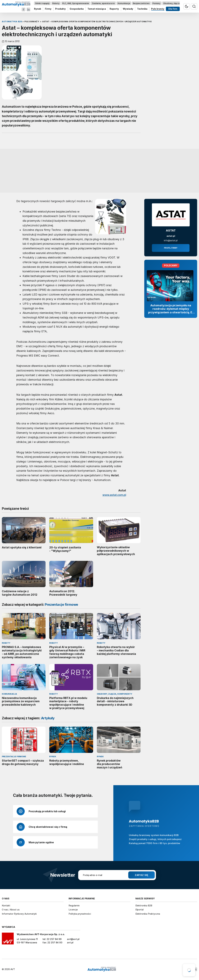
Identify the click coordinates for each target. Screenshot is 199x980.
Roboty (56, 3)
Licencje (73, 910)
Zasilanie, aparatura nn (103, 3)
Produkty (60, 9)
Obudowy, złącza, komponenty (178, 3)
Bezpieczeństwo (141, 3)
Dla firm (173, 9)
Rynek (38, 9)
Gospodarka (77, 9)
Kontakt (6, 906)
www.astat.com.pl (114, 495)
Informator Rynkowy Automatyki (19, 914)
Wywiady (128, 9)
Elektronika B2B (144, 906)
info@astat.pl (171, 240)
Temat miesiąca (97, 9)
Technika (142, 9)
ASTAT (171, 230)
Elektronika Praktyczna (148, 914)
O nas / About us (11, 910)
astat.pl (171, 236)
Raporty (114, 9)
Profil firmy (171, 248)
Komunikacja (124, 3)
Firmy (48, 9)
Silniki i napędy (42, 3)
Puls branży (158, 9)
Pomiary (156, 3)
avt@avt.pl (73, 939)
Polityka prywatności (80, 914)
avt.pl (70, 942)
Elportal (139, 910)
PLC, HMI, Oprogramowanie (76, 3)
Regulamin (74, 906)
